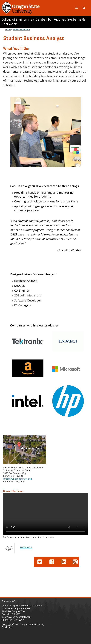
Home (8, 29)
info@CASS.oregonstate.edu (17, 479)
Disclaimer (7, 627)
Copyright (7, 624)
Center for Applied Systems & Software (43, 22)
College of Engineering (17, 19)
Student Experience (21, 29)
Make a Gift (26, 547)
